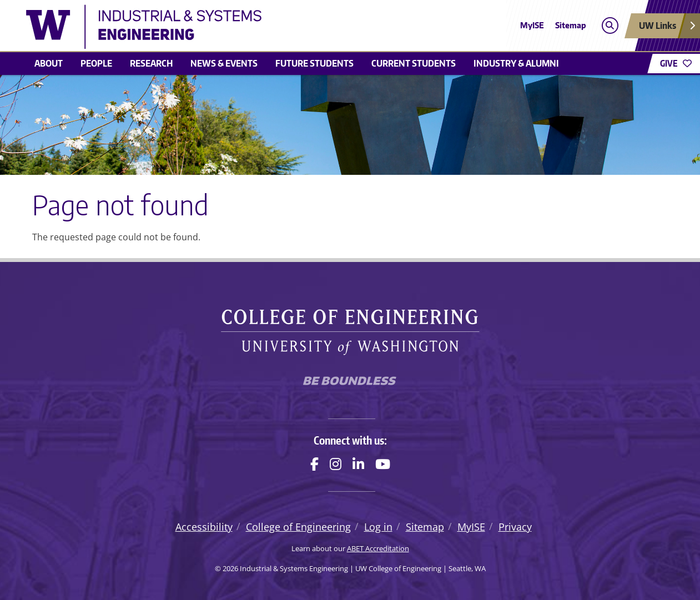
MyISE (532, 25)
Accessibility (204, 527)
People (96, 63)
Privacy (515, 527)
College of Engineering (298, 527)
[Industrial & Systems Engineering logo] (269, 27)
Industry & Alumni (516, 63)
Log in (378, 527)
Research (151, 63)
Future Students (314, 63)
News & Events (224, 63)
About (49, 63)
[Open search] (610, 26)
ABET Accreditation (378, 548)
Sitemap (571, 25)
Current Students (414, 63)
